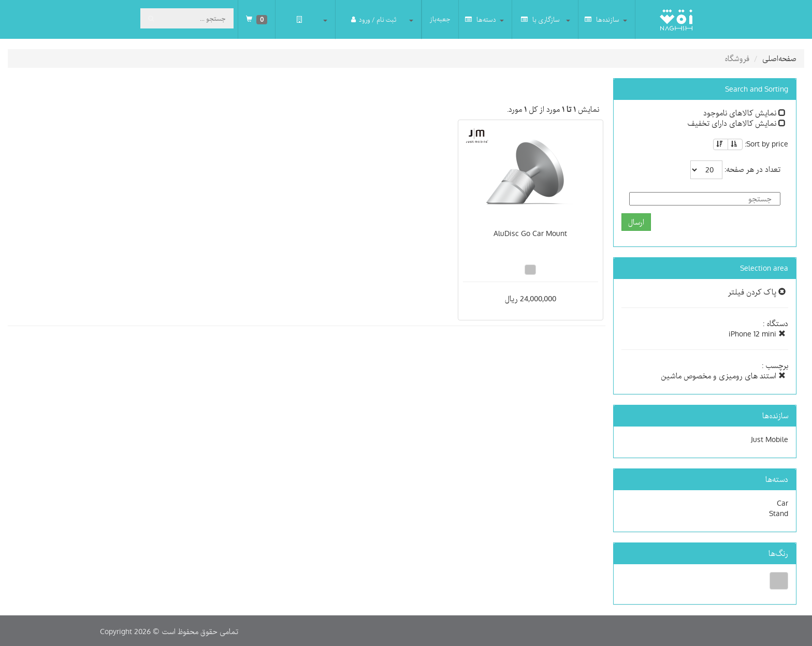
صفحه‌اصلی (779, 58)
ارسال (636, 222)
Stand (779, 513)
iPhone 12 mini (757, 334)
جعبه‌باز (440, 19)
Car (782, 503)
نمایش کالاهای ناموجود (744, 113)
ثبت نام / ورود (374, 19)
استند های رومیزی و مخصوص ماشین (723, 376)
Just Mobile (770, 439)
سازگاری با (540, 19)
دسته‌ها (481, 19)
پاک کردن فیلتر (757, 292)
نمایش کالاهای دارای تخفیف (736, 123)
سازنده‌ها (602, 19)
